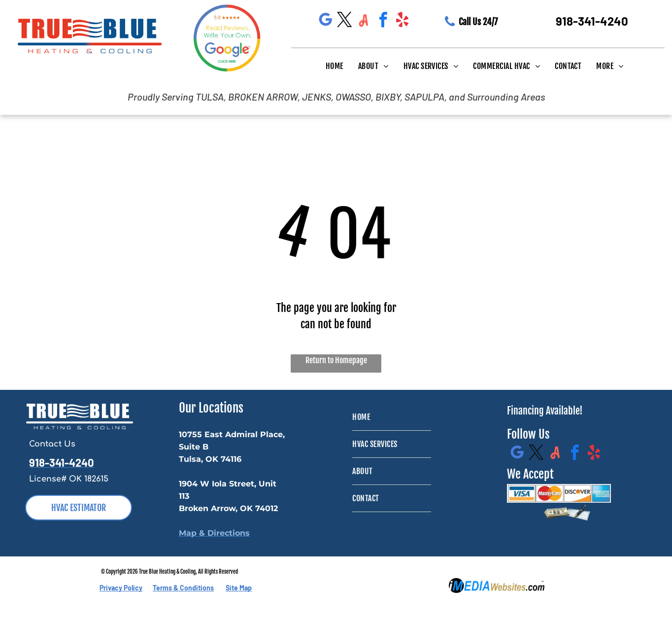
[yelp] (403, 21)
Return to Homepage (336, 360)
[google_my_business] (326, 21)
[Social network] (364, 21)
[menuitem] (335, 66)
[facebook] (383, 21)
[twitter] (345, 21)
